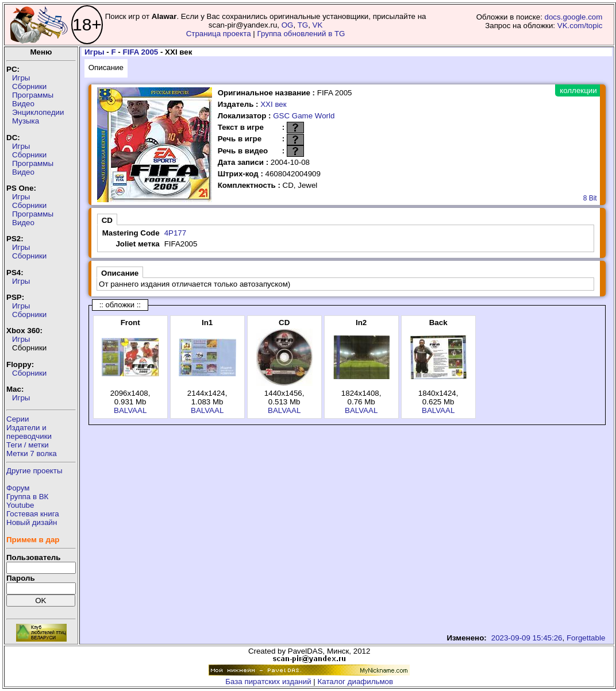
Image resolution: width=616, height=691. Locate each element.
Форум (18, 488)
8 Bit (590, 198)
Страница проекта (219, 34)
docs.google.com (574, 17)
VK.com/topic (580, 26)
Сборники (29, 86)
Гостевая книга (33, 514)
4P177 (176, 233)
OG (288, 25)
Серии (18, 419)
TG (303, 25)
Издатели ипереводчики (29, 432)
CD (107, 220)
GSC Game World (304, 116)
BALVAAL (130, 410)
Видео (23, 104)
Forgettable (586, 638)
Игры (21, 78)
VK (318, 25)
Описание (106, 67)
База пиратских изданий (268, 682)
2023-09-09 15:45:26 (527, 638)
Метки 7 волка (32, 453)
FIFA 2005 (141, 52)
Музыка (26, 121)
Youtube (20, 505)
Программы (33, 95)
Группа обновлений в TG (301, 34)
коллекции (578, 90)
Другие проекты (34, 471)
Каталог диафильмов (356, 682)
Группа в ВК (27, 497)
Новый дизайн (32, 522)
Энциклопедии (38, 112)
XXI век (273, 104)
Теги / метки (28, 445)
